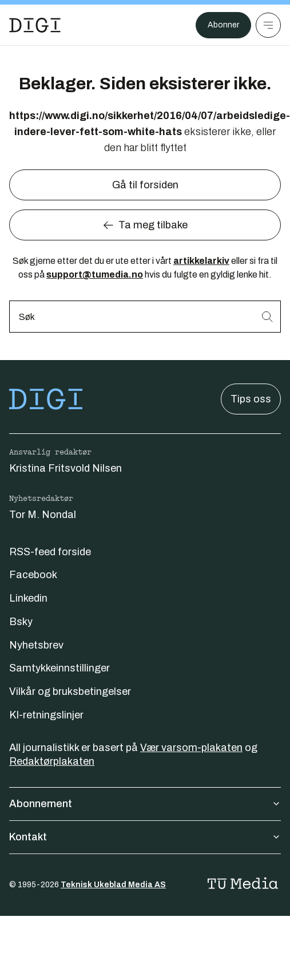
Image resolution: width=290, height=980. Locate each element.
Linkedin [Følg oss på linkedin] (28, 598)
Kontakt (145, 837)
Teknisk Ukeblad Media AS (113, 885)
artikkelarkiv (201, 261)
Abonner (223, 25)
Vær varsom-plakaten (191, 748)
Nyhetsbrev (36, 645)
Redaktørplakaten (52, 761)
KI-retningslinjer (46, 715)
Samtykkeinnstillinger (59, 668)
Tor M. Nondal (43, 515)
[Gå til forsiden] (35, 25)
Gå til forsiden (145, 185)
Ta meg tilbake (145, 225)
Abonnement (145, 804)
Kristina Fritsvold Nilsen (65, 468)
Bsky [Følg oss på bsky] (21, 622)
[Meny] (268, 25)
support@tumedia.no (95, 274)
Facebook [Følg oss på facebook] (33, 575)
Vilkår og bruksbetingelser (70, 691)
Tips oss (251, 399)
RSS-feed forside (50, 552)
